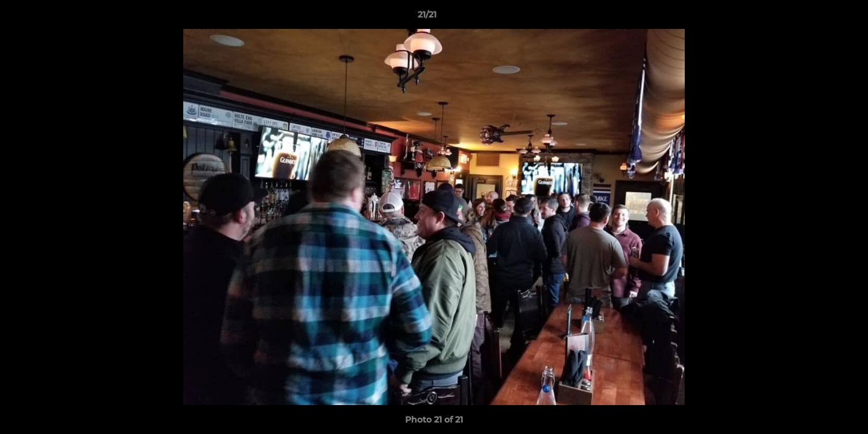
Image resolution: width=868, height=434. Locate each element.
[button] (817, 17)
